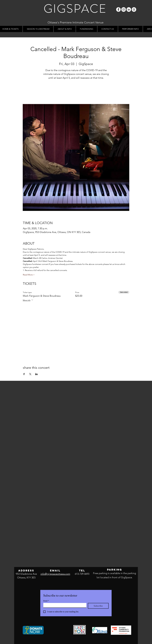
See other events (76, 92)
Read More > (29, 275)
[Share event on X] (30, 374)
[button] (65, 29)
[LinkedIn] (129, 10)
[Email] (64, 605)
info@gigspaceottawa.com (55, 574)
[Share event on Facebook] (24, 374)
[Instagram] (124, 10)
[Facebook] (118, 10)
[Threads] (134, 10)
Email (46, 601)
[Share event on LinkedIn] (36, 374)
